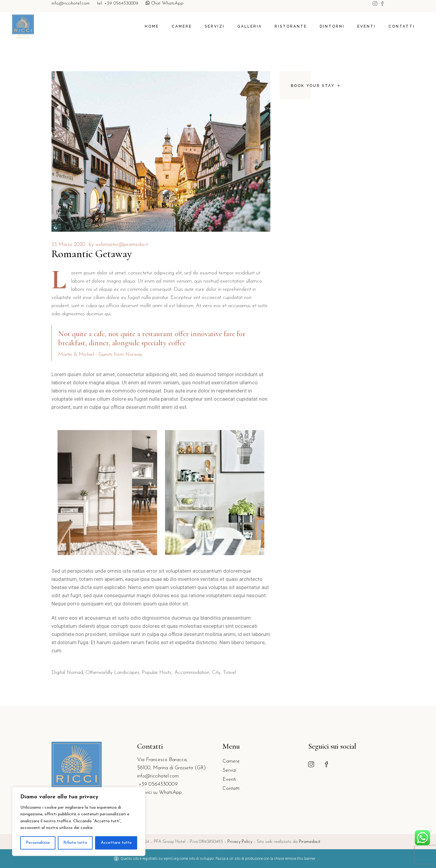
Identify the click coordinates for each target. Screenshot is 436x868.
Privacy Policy (240, 842)
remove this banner (300, 859)
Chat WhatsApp (165, 3)
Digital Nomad (67, 673)
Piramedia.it (310, 842)
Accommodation (192, 673)
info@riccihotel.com (71, 3)
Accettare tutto (116, 843)
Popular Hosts (156, 673)
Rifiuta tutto (75, 843)
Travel (230, 673)
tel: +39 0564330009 (118, 3)
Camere (231, 761)
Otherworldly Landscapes (112, 673)
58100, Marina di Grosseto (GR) (172, 768)
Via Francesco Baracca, (162, 760)
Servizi (229, 770)
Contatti (231, 788)
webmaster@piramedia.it (122, 245)
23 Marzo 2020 (68, 245)
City (216, 673)
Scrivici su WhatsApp (159, 792)
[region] (79, 822)
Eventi (229, 779)
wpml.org (171, 859)
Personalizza (38, 843)
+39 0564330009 (157, 784)
